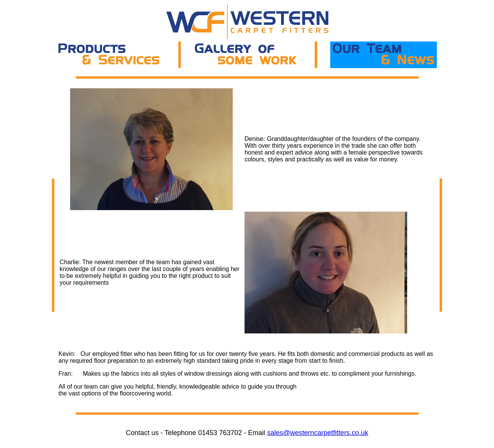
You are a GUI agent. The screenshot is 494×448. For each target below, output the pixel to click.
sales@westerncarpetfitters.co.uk (317, 433)
